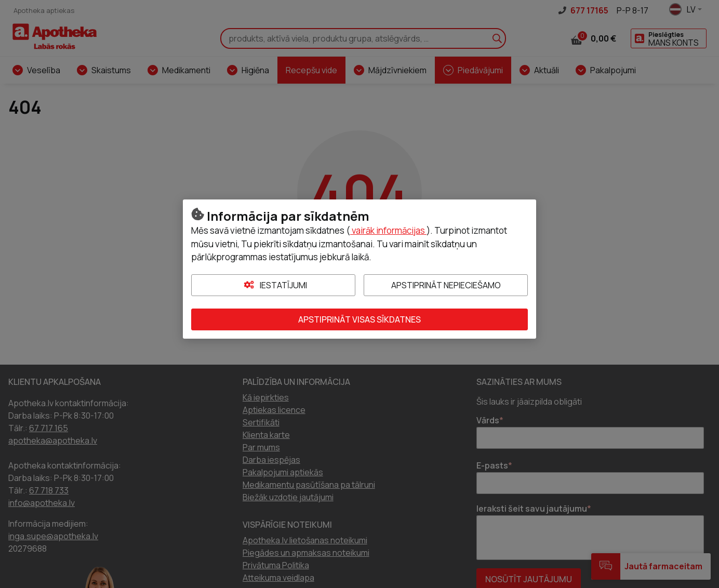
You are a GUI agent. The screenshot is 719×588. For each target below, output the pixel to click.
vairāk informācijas (388, 230)
